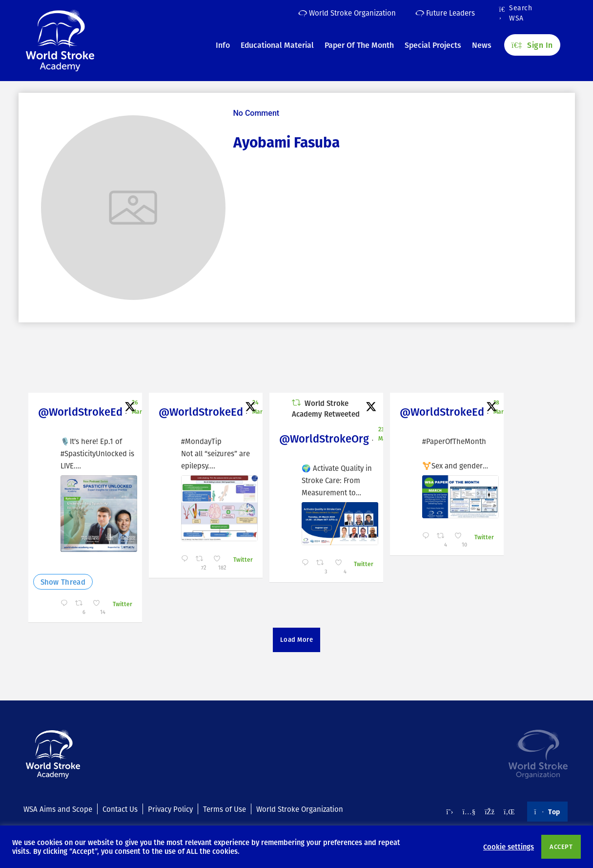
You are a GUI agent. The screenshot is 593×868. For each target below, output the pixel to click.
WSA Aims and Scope (58, 809)
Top (547, 811)
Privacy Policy (170, 809)
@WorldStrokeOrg (324, 438)
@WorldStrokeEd (80, 412)
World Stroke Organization (347, 13)
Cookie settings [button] (509, 847)
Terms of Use (225, 809)
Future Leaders (445, 13)
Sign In (532, 44)
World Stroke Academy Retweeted (326, 409)
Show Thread (63, 582)
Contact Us (120, 809)
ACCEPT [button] (561, 847)
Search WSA (516, 13)
